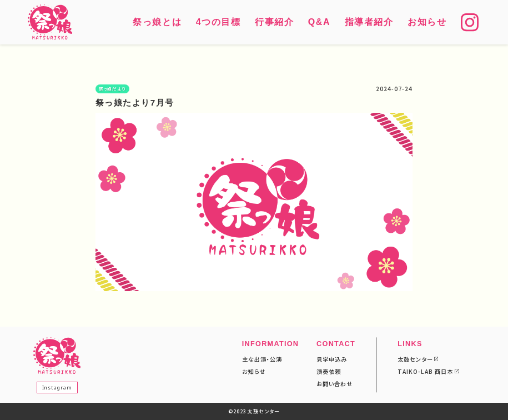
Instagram (57, 387)
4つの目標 (218, 22)
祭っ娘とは (157, 22)
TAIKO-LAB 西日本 (425, 371)
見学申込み (332, 359)
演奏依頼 (329, 371)
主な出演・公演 (262, 359)
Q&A (319, 22)
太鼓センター (415, 359)
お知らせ (427, 22)
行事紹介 (274, 22)
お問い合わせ (335, 384)
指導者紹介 (369, 22)
